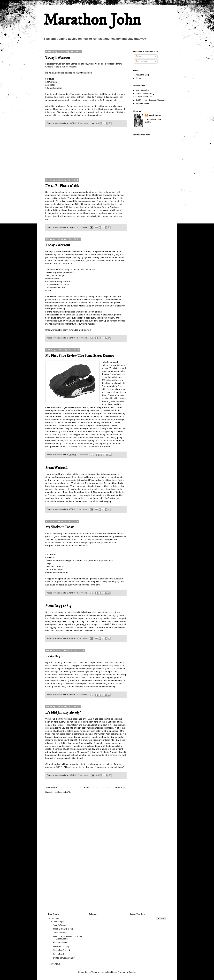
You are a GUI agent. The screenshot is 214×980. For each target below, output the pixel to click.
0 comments (83, 123)
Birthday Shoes (142, 103)
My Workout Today (59, 527)
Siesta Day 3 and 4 (58, 606)
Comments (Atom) (65, 792)
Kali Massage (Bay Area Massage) (151, 100)
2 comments (83, 455)
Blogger (132, 972)
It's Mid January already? (63, 712)
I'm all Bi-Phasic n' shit (62, 186)
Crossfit (49, 67)
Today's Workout (58, 58)
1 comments (82, 509)
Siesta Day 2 (54, 656)
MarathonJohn (155, 115)
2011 (54, 918)
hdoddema (112, 972)
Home (86, 788)
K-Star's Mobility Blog (145, 93)
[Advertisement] (86, 155)
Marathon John (92, 20)
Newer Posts (52, 788)
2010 (54, 964)
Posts (139, 56)
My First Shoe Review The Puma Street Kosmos (80, 356)
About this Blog (142, 75)
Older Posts (120, 788)
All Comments (142, 61)
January (57, 922)
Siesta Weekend (56, 468)
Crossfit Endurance (144, 97)
